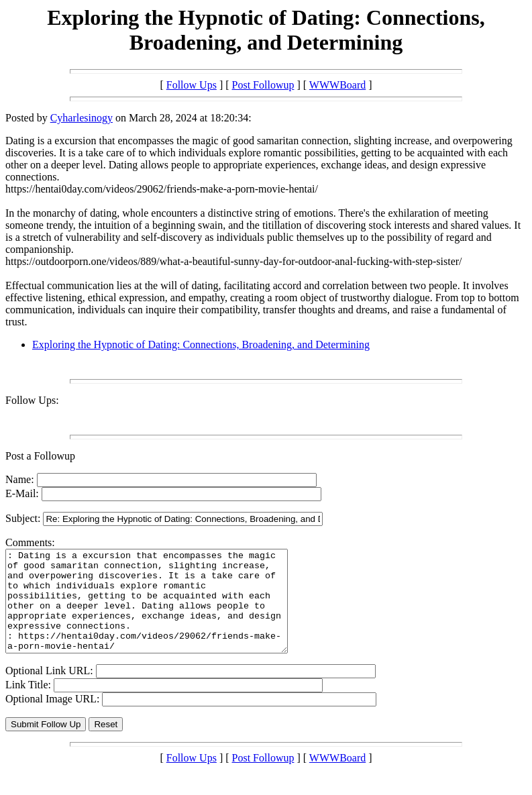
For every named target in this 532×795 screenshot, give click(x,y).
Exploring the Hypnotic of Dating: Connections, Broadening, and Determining (201, 344)
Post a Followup (40, 456)
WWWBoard (337, 85)
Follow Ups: (32, 400)
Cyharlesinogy (82, 118)
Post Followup (263, 85)
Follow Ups (192, 85)
